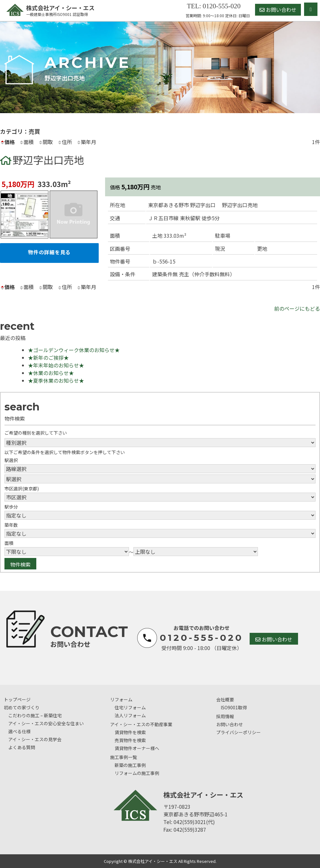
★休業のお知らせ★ (51, 373)
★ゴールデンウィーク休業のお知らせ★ (74, 350)
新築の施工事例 (130, 765)
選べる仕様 (19, 731)
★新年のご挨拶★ (48, 358)
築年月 (86, 142)
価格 (7, 142)
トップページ (17, 699)
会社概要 (225, 699)
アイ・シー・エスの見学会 (35, 739)
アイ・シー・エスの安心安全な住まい (46, 723)
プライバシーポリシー (238, 732)
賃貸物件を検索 (130, 732)
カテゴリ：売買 (20, 131)
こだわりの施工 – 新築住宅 (35, 715)
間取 (46, 142)
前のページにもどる (297, 308)
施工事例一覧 (124, 757)
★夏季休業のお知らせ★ (56, 380)
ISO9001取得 (234, 707)
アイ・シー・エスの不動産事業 (141, 724)
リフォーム (121, 699)
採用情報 (225, 716)
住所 (65, 142)
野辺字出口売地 (48, 160)
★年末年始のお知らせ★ (56, 365)
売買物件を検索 (130, 740)
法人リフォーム (130, 715)
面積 (26, 142)
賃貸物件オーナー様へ (137, 748)
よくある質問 (22, 747)
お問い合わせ (278, 10)
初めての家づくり (22, 707)
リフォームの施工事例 (137, 773)
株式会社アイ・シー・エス (51, 11)
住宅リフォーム (130, 707)
